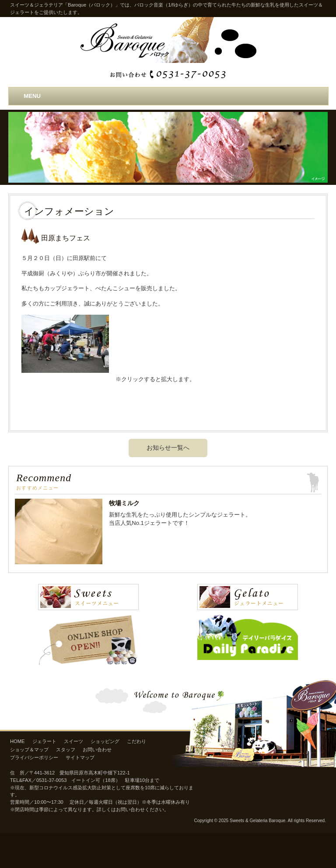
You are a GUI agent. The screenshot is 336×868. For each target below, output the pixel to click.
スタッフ (66, 750)
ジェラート (44, 741)
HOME (17, 741)
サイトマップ (80, 757)
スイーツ (73, 741)
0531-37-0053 (51, 780)
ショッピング (105, 741)
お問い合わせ (97, 750)
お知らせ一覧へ (168, 448)
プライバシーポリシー (34, 757)
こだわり (136, 741)
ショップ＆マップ (29, 750)
